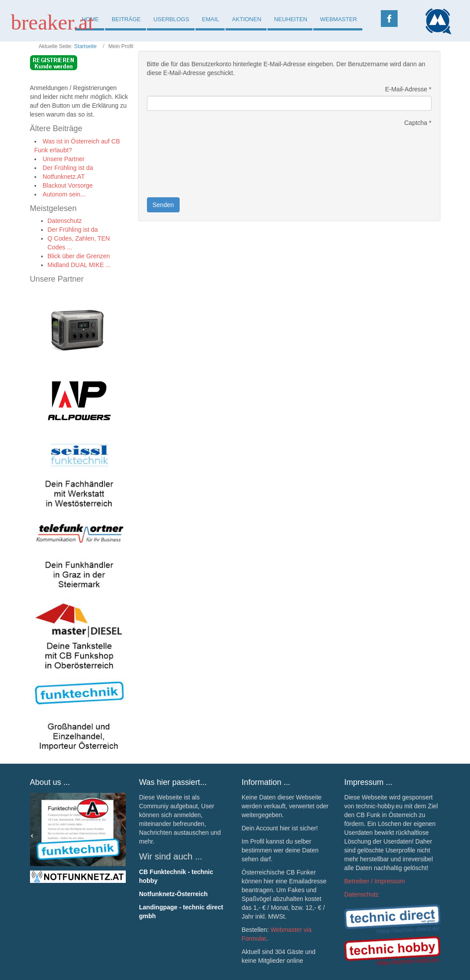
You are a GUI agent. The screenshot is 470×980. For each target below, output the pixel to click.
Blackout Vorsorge (68, 185)
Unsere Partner (64, 159)
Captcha (418, 123)
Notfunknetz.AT (64, 177)
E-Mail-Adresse (408, 89)
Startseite (85, 46)
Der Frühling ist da (68, 168)
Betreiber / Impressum (375, 881)
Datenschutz (361, 894)
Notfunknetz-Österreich (173, 894)
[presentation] (183, 161)
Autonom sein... (64, 194)
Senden (163, 205)
